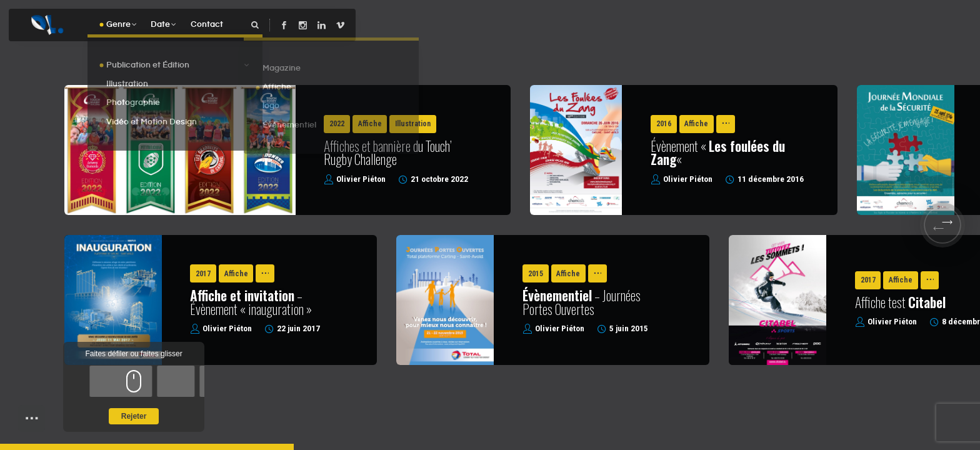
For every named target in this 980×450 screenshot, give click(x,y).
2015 (536, 274)
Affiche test (900, 304)
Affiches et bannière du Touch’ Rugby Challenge (388, 152)
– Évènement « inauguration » (251, 302)
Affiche (370, 124)
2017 (203, 274)
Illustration (413, 124)
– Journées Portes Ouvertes (582, 302)
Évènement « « (718, 152)
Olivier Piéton (361, 179)
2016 (664, 124)
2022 (337, 124)
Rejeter (134, 416)
